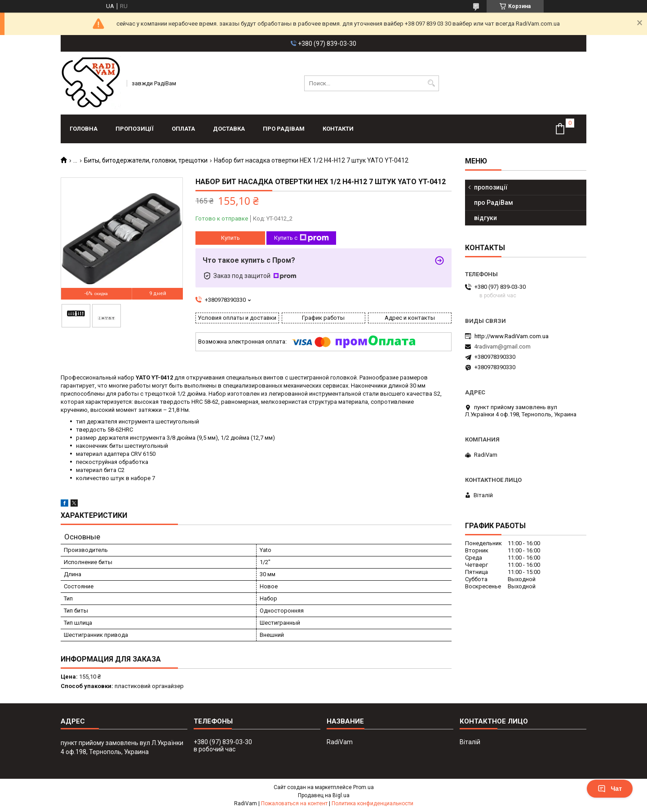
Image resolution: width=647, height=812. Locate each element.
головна (84, 129)
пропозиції (135, 129)
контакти (338, 129)
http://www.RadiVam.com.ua (512, 336)
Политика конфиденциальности (372, 803)
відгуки (485, 218)
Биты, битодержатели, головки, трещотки (146, 160)
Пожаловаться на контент (294, 803)
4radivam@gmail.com (502, 346)
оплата (183, 129)
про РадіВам (284, 129)
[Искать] (431, 83)
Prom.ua (363, 787)
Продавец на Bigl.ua (324, 795)
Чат (610, 789)
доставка (229, 129)
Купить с (301, 238)
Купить (230, 238)
